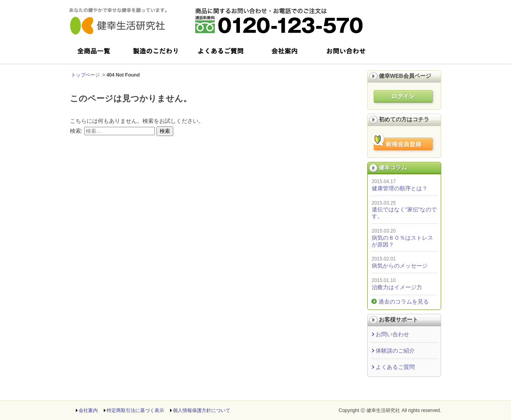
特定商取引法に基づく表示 (135, 410)
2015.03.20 (384, 231)
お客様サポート (398, 319)
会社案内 (88, 410)
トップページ (85, 75)
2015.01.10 (384, 280)
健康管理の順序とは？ (400, 188)
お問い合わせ (392, 334)
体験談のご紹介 (395, 351)
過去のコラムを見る (404, 302)
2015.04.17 (384, 181)
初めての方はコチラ (404, 119)
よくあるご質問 (395, 367)
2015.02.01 (384, 259)
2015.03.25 (384, 203)
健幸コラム (393, 168)
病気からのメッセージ (400, 266)
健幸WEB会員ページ (405, 76)
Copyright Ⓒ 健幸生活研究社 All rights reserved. (390, 410)
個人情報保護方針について (202, 410)
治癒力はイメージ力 (397, 287)
